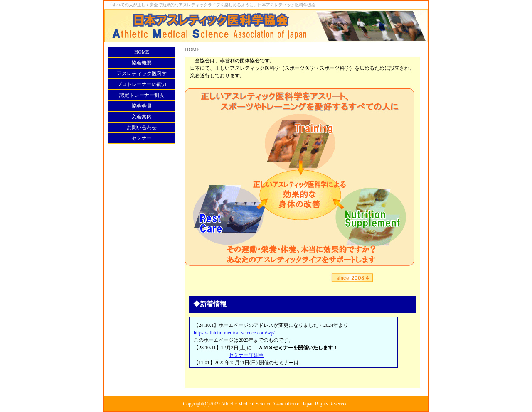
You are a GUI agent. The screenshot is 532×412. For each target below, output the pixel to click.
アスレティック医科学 (142, 74)
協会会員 (142, 106)
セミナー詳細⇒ (246, 355)
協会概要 (142, 63)
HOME (142, 52)
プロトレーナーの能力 (142, 84)
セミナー (142, 138)
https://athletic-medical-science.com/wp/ (234, 333)
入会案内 (142, 117)
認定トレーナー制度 (142, 95)
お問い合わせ (142, 128)
